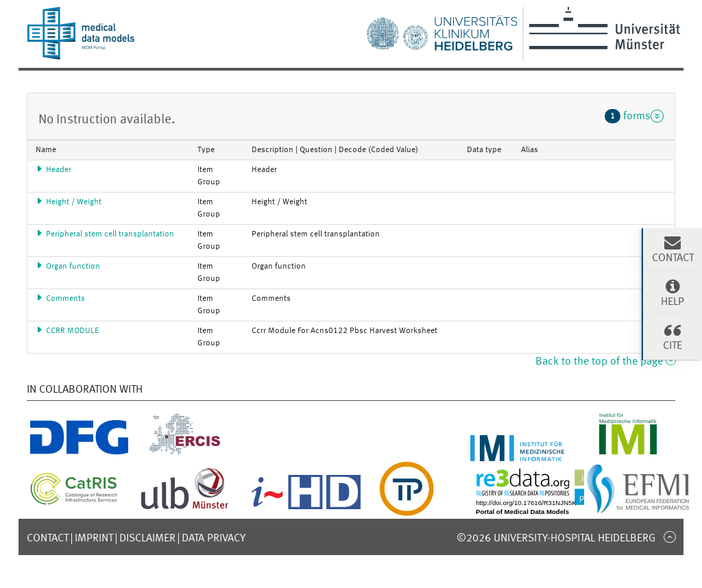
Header (53, 170)
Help (673, 293)
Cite (673, 336)
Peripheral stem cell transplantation (105, 234)
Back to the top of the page (605, 362)
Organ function (68, 267)
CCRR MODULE (67, 331)
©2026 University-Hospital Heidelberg (556, 539)
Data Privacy (214, 539)
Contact (48, 539)
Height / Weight (69, 202)
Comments (60, 299)
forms (634, 116)
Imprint (94, 539)
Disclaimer (147, 539)
